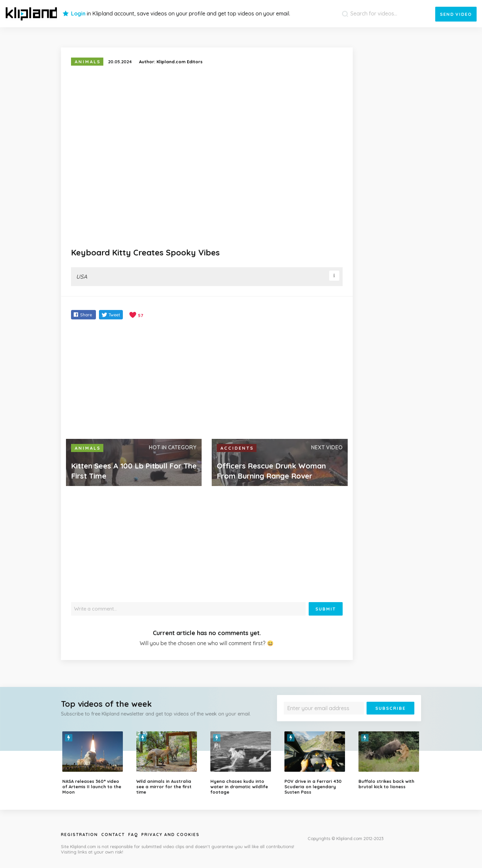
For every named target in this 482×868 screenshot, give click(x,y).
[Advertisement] (207, 380)
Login (78, 13)
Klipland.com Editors (180, 62)
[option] (94, 763)
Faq (133, 835)
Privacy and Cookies (170, 835)
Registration (79, 835)
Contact (113, 835)
